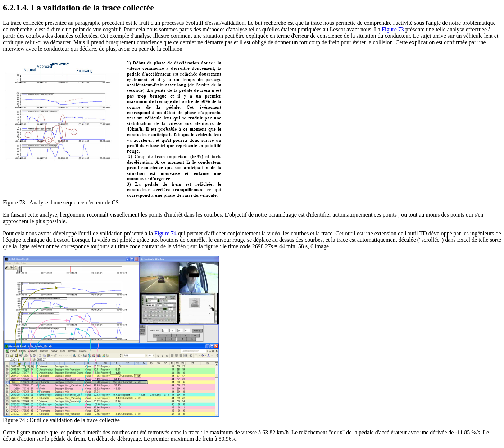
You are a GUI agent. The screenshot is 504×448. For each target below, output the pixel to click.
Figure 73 (393, 29)
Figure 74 (165, 233)
